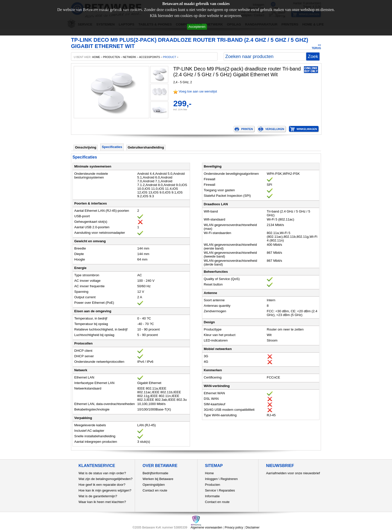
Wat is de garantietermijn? (98, 496)
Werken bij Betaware (158, 479)
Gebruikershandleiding (146, 147)
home (96, 57)
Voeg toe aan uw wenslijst (198, 91)
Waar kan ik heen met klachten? (102, 502)
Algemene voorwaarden (206, 527)
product (170, 57)
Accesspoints (149, 57)
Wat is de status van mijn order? (102, 473)
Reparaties (227, 490)
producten (111, 57)
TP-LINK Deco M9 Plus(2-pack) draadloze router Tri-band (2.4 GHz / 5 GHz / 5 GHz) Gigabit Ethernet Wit (237, 72)
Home (209, 473)
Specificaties (112, 147)
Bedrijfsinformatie (155, 473)
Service (210, 490)
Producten (213, 485)
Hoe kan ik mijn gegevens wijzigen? (105, 490)
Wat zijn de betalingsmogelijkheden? (105, 479)
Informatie (212, 496)
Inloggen (211, 479)
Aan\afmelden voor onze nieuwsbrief (293, 473)
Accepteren (197, 27)
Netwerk (129, 57)
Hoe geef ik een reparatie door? (102, 485)
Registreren (229, 479)
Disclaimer (252, 527)
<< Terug (316, 46)
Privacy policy (234, 527)
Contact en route (155, 490)
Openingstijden (154, 485)
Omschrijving (86, 147)
